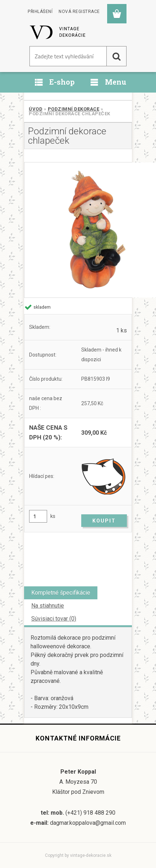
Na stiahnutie (48, 606)
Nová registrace (79, 12)
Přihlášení (40, 12)
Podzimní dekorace (74, 109)
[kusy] (38, 516)
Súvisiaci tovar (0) (54, 619)
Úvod (36, 109)
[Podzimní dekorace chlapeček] (78, 230)
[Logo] (58, 32)
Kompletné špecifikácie (61, 593)
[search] (116, 56)
